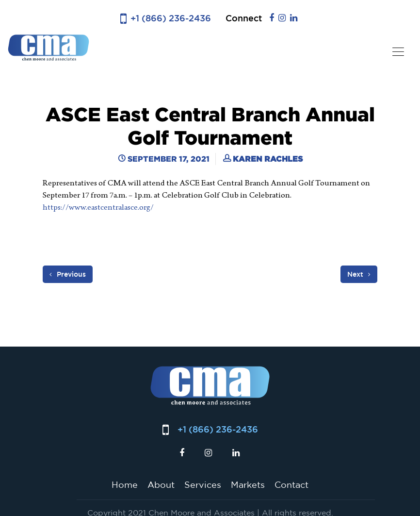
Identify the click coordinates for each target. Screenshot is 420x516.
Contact (291, 484)
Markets (248, 484)
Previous (68, 274)
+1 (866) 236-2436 (171, 18)
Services (203, 484)
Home (125, 484)
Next (359, 274)
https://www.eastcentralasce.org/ (98, 207)
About (161, 484)
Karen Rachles (268, 159)
